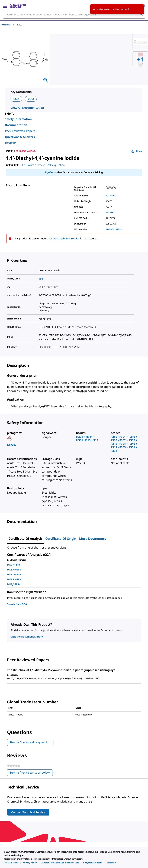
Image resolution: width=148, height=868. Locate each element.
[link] (11, 863)
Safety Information (18, 119)
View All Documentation (27, 108)
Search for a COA (17, 604)
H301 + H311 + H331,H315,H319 (87, 438)
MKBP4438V (14, 579)
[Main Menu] (5, 6)
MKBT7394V (14, 574)
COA (16, 99)
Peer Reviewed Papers (20, 131)
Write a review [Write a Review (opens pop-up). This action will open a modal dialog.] (36, 165)
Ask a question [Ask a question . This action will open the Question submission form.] (56, 165)
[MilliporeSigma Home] (18, 6)
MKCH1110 (13, 565)
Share (137, 151)
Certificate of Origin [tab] (61, 539)
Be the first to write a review (31, 773)
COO (31, 99)
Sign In (49, 172)
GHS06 (11, 445)
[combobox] (74, 14)
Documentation (16, 125)
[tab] (9, 25)
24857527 (111, 212)
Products (6, 25)
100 (41, 279)
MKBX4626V (14, 570)
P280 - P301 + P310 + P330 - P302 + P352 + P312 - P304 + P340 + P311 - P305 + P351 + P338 (124, 444)
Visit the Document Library (27, 637)
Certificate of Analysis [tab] (25, 539)
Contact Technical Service (64, 238)
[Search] (141, 14)
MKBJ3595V (14, 584)
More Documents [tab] (92, 539)
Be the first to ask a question (30, 742)
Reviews (11, 143)
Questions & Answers (20, 137)
